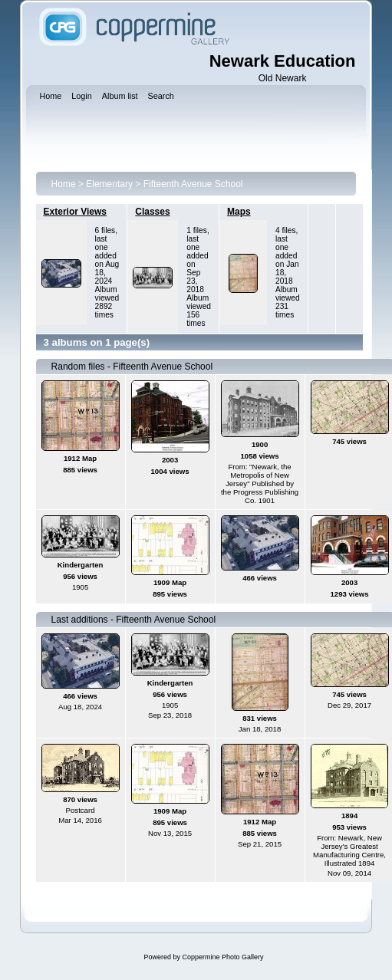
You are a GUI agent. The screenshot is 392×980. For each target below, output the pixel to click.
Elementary (109, 184)
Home (64, 184)
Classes (152, 212)
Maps (239, 212)
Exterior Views (76, 212)
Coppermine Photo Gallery (222, 957)
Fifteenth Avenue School (193, 184)
